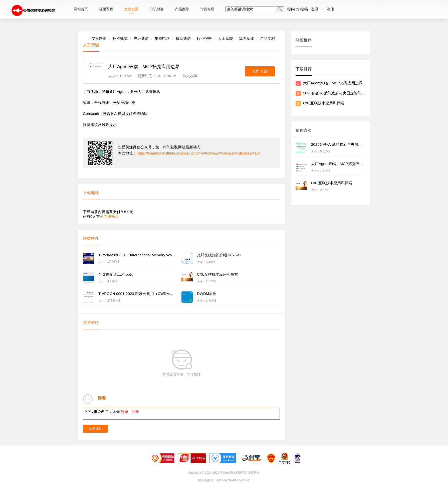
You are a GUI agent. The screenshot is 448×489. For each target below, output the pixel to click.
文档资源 (131, 9)
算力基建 (247, 38)
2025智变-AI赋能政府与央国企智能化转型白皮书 (344, 93)
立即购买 (111, 216)
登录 (314, 9)
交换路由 (99, 38)
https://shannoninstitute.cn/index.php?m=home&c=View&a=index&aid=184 (199, 153)
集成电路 (162, 38)
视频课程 (106, 9)
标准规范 (120, 38)
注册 (330, 9)
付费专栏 (207, 9)
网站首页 (81, 9)
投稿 (303, 9)
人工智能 (226, 38)
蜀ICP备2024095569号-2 (233, 480)
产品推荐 (182, 9)
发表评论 (95, 429)
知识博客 (157, 9)
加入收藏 (190, 76)
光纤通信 (141, 38)
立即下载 (260, 71)
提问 (290, 9)
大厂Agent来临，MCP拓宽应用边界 (333, 83)
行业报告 (204, 38)
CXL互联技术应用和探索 (324, 103)
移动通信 (183, 38)
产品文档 (268, 38)
